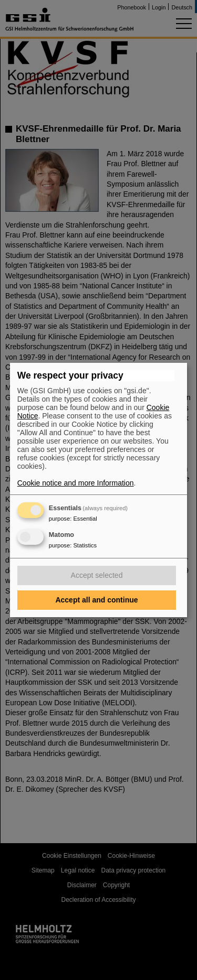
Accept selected (97, 575)
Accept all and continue (96, 600)
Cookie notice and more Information (76, 483)
